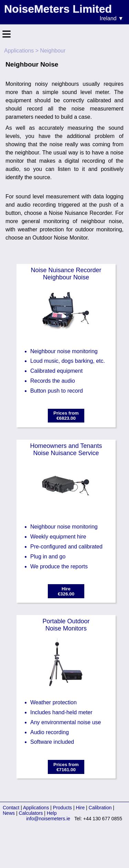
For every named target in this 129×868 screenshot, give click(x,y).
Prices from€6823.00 (66, 416)
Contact (11, 808)
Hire (80, 808)
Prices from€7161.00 (66, 767)
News (9, 813)
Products (62, 808)
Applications (19, 51)
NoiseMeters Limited (58, 9)
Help (52, 813)
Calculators (31, 813)
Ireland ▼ (112, 18)
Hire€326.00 (66, 591)
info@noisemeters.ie (48, 819)
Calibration (100, 808)
